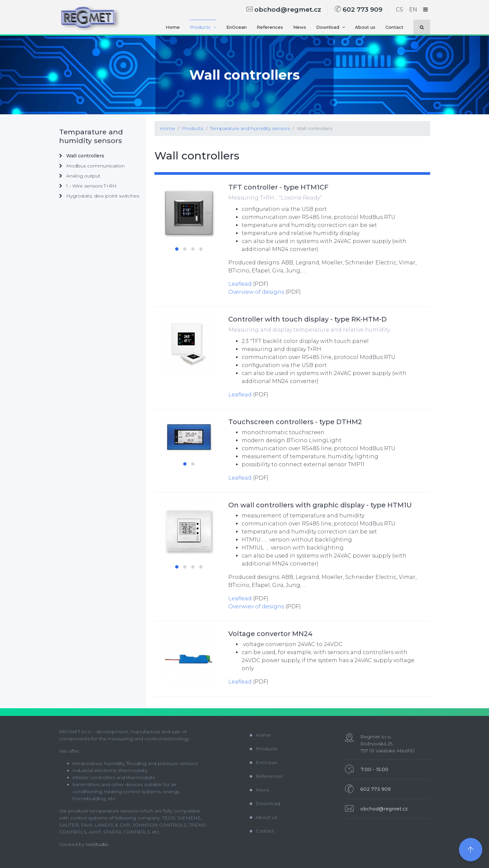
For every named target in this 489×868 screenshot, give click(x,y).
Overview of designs (256, 292)
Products (203, 27)
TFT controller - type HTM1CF (278, 187)
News (300, 27)
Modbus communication (92, 166)
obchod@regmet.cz (284, 10)
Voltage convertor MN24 (270, 634)
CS (399, 10)
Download (331, 27)
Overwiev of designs (256, 606)
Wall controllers (315, 128)
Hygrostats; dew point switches (99, 196)
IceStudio (97, 844)
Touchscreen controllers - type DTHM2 (295, 422)
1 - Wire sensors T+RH (88, 186)
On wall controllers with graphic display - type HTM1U (320, 505)
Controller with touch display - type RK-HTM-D (308, 319)
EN (413, 10)
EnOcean (236, 27)
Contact (394, 27)
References (270, 27)
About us (365, 27)
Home (173, 27)
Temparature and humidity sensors (250, 128)
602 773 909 (358, 10)
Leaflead (240, 284)
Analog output (80, 176)
